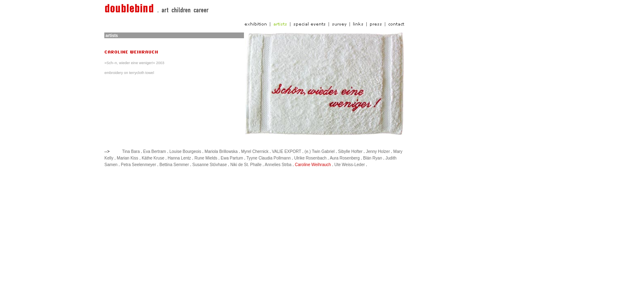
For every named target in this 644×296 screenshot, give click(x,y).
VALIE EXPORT (286, 151)
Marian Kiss (127, 158)
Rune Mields (206, 158)
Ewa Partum (232, 158)
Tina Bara (131, 151)
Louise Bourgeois (185, 151)
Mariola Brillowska (221, 151)
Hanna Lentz (179, 158)
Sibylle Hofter (350, 151)
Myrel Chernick (255, 151)
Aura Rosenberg (345, 158)
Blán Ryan (373, 158)
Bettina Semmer (174, 165)
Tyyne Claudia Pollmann (269, 158)
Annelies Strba (278, 165)
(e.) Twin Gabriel (320, 151)
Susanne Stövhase (209, 165)
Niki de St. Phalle (246, 165)
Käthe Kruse (153, 158)
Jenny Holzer (378, 151)
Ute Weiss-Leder (350, 165)
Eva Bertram (155, 151)
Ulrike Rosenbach (310, 158)
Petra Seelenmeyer (138, 165)
